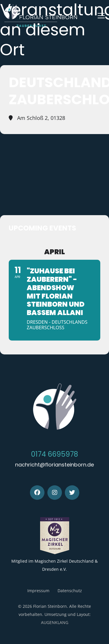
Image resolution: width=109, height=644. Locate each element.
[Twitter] (72, 493)
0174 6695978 (55, 454)
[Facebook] (37, 493)
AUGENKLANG (55, 622)
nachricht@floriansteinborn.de (54, 465)
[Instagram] (55, 493)
